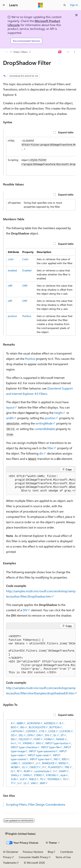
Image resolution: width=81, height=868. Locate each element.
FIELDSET (24, 739)
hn (12, 743)
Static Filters (20, 52)
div (41, 453)
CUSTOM (65, 731)
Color (25, 259)
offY (10, 301)
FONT (37, 739)
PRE (67, 767)
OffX (25, 286)
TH (65, 779)
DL (55, 735)
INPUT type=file (50, 747)
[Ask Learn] (60, 52)
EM (13, 739)
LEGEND (27, 763)
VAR (33, 783)
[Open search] (65, 5)
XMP (42, 783)
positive (12, 316)
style (63, 775)
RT (18, 771)
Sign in (74, 5)
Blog (50, 852)
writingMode (44, 423)
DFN (30, 735)
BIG (22, 727)
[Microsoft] (40, 5)
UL (25, 783)
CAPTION (16, 731)
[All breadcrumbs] (6, 52)
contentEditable (45, 429)
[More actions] (75, 52)
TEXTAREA (53, 779)
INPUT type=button (57, 743)
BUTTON (54, 727)
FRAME (60, 739)
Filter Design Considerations (47, 804)
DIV (25, 610)
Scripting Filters (16, 804)
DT (62, 735)
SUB (13, 779)
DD (13, 735)
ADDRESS (50, 723)
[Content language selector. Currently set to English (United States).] (20, 834)
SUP (22, 779)
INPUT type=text (40, 759)
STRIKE (38, 775)
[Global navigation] (4, 5)
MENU (62, 763)
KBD (64, 759)
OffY (25, 301)
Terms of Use (63, 857)
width (10, 418)
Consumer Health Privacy (34, 857)
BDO (14, 727)
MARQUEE (48, 763)
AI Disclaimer (11, 852)
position (50, 418)
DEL (21, 735)
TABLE (32, 779)
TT (12, 783)
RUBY (27, 771)
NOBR (14, 767)
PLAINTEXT (54, 767)
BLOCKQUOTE (37, 727)
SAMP (62, 771)
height (58, 413)
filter (50, 448)
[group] (41, 156)
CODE (52, 731)
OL (24, 767)
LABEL (14, 763)
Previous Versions (33, 852)
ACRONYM (33, 723)
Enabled (27, 270)
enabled (12, 270)
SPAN (26, 775)
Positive (27, 316)
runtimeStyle (42, 771)
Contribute (67, 852)
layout (10, 407)
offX (10, 286)
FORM (48, 739)
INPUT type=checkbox (24, 747)
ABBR (20, 723)
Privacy (7, 857)
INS (56, 759)
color (11, 259)
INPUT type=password (42, 751)
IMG (39, 743)
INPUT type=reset (38, 755)
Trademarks (10, 863)
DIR (39, 735)
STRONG (51, 775)
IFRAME (27, 743)
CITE (42, 731)
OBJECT (34, 767)
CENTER (30, 731)
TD (42, 779)
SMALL (15, 775)
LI (37, 763)
